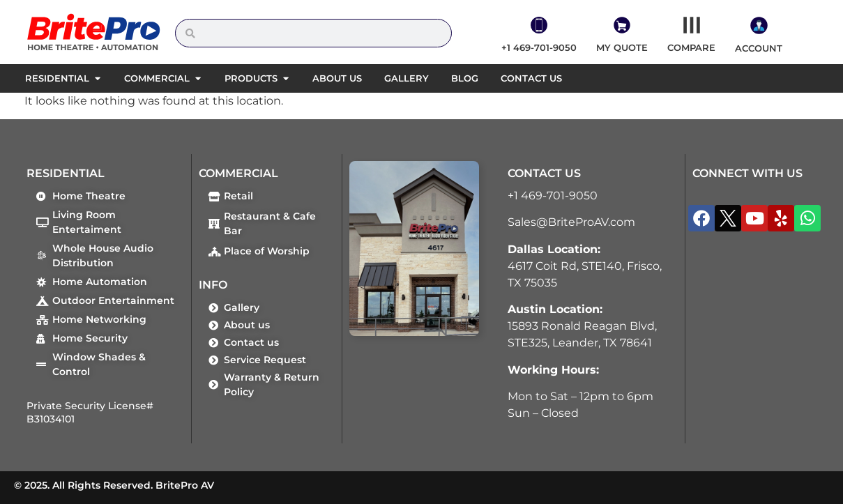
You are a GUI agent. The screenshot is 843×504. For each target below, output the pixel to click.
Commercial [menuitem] (157, 78)
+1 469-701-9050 (553, 196)
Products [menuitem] (251, 78)
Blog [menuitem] (465, 78)
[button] (97, 79)
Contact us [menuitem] (531, 78)
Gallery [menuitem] (407, 78)
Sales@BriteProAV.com (571, 222)
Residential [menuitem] (57, 78)
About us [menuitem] (337, 78)
